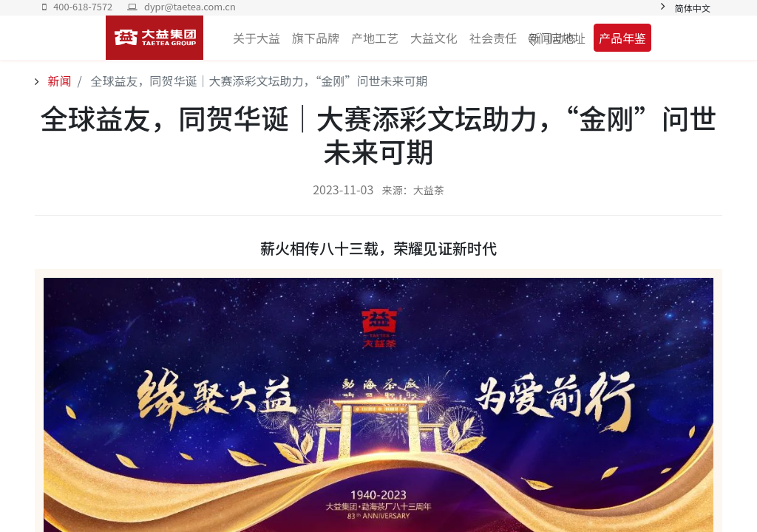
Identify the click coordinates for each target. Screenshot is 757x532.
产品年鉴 (622, 38)
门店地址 (562, 38)
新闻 (58, 81)
